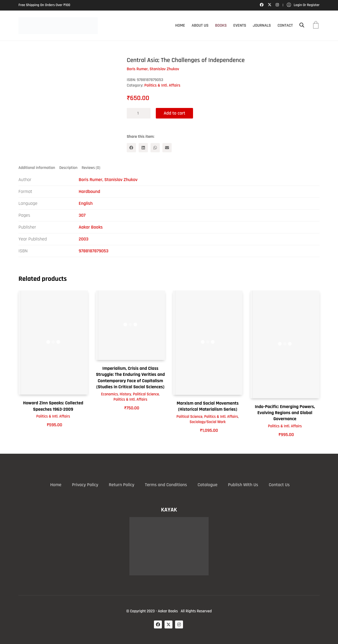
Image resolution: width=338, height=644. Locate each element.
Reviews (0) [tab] (91, 168)
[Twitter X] (168, 624)
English (86, 203)
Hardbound (89, 191)
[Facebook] (131, 148)
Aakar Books (91, 227)
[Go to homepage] (58, 26)
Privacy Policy (85, 485)
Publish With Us (243, 485)
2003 (84, 239)
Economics (110, 394)
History (125, 394)
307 (82, 215)
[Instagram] (179, 624)
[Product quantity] (139, 113)
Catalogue (207, 485)
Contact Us (279, 485)
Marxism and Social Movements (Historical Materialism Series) (208, 406)
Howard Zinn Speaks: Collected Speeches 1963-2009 (53, 406)
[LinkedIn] (143, 148)
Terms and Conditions (166, 485)
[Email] (167, 148)
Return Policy (122, 485)
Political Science (146, 394)
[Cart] (316, 26)
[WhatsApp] (155, 148)
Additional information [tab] (37, 168)
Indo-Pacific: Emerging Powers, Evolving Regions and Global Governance (285, 413)
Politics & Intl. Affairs (162, 85)
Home (56, 485)
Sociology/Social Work (208, 422)
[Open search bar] (302, 25)
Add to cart (174, 113)
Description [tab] (69, 168)
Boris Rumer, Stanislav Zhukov (108, 180)
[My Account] (303, 5)
